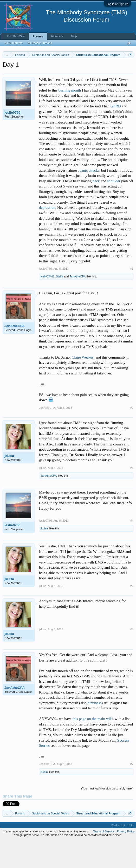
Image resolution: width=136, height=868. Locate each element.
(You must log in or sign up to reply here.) (107, 815)
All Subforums (14, 43)
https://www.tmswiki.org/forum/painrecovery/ (50, 79)
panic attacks (89, 197)
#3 (132, 495)
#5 (132, 613)
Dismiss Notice (129, 67)
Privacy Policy (126, 859)
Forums (38, 36)
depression (47, 235)
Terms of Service (104, 859)
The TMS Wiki (16, 36)
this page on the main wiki (93, 746)
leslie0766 (12, 140)
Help (74, 36)
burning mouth (70, 117)
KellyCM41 (47, 304)
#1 (132, 296)
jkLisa (9, 483)
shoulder (114, 208)
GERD (116, 133)
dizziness (94, 730)
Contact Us (118, 852)
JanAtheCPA (77, 304)
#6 (132, 657)
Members (57, 36)
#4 (132, 548)
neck (96, 208)
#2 (132, 435)
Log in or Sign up (117, 4)
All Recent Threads (40, 43)
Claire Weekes (82, 384)
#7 (132, 791)
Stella (60, 304)
